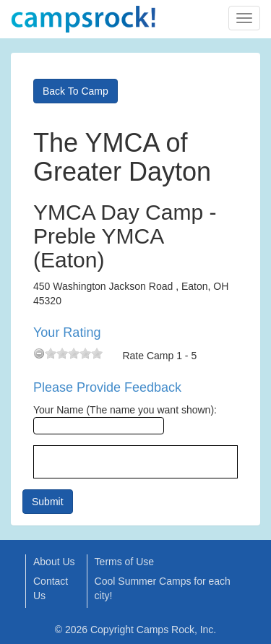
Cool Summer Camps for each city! (163, 588)
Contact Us (51, 588)
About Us (54, 562)
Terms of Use (124, 562)
